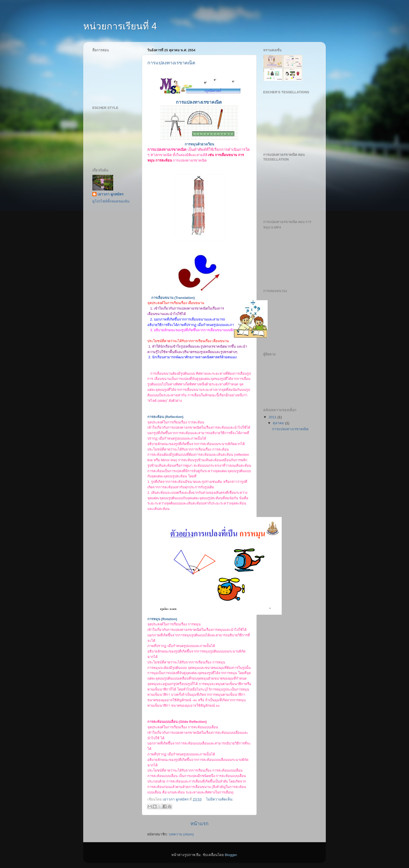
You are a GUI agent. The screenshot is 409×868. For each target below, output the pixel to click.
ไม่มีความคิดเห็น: (220, 799)
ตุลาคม (279, 423)
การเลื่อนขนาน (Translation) (173, 298)
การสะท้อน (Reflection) (165, 417)
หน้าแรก (199, 824)
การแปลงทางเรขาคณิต (171, 63)
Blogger (231, 855)
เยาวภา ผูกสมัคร (110, 194)
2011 (273, 417)
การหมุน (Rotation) (162, 619)
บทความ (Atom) (181, 834)
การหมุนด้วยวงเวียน (199, 144)
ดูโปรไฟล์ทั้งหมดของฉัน (111, 201)
